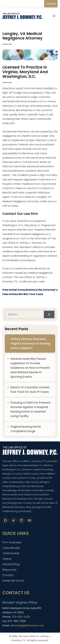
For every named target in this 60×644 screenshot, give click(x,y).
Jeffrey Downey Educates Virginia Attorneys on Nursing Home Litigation (30, 344)
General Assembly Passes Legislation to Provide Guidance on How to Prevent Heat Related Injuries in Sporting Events (30, 368)
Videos (7, 559)
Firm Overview (12, 542)
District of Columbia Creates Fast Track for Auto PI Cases (30, 390)
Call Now (51, 4)
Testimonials (11, 553)
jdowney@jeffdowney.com (27, 625)
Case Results (11, 548)
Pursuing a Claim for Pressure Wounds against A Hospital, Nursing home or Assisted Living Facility (30, 409)
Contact (8, 575)
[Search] (49, 314)
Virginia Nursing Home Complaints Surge (26, 429)
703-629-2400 (21, 617)
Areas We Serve (13, 581)
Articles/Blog (11, 564)
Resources (9, 570)
